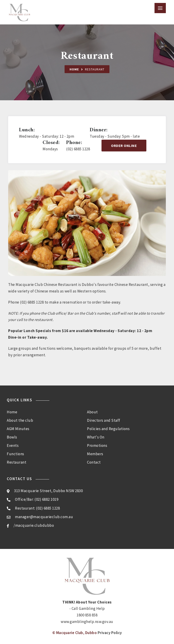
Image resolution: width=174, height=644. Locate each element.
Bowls (12, 437)
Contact (94, 462)
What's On (96, 437)
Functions (16, 454)
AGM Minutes (18, 429)
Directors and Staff (104, 420)
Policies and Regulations (108, 429)
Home (74, 69)
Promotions (97, 445)
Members (95, 454)
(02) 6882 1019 (46, 499)
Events (13, 445)
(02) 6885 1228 (48, 508)
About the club (20, 420)
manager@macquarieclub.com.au (44, 517)
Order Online (124, 146)
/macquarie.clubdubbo (34, 525)
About (92, 412)
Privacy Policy (110, 633)
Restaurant (17, 462)
